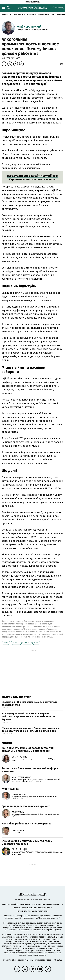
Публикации (19, 14)
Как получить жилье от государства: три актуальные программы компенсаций (28, 749)
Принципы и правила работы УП (32, 911)
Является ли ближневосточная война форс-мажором (30, 770)
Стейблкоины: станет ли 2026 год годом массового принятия (27, 842)
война (6, 643)
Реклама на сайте (10, 904)
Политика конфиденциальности (47, 904)
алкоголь (16, 643)
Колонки (31, 14)
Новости (6, 14)
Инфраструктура (46, 14)
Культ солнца (10, 789)
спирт (36, 643)
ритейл (27, 643)
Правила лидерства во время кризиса (26, 806)
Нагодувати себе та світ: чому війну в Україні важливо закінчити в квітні (32, 177)
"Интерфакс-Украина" (25, 925)
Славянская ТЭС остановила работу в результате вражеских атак (29, 703)
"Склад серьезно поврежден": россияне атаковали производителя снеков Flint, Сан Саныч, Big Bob (31, 730)
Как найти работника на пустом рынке (26, 824)
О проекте (25, 904)
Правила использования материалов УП (33, 908)
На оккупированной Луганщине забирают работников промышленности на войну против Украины (29, 716)
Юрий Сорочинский (29, 27)
